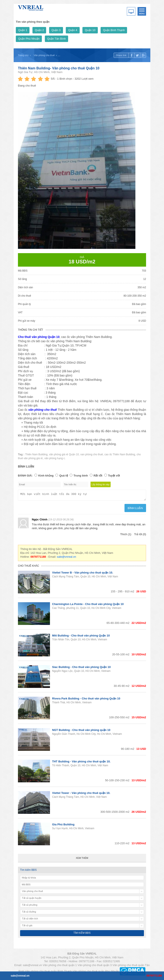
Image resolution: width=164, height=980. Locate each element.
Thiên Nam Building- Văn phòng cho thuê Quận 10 (59, 68)
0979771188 (154, 976)
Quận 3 (56, 30)
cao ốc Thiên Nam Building (120, 454)
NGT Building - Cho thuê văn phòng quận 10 (81, 731)
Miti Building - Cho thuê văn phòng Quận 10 (81, 637)
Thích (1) (126, 536)
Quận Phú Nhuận (29, 39)
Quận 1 (23, 30)
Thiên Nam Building (36, 454)
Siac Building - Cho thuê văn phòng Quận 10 (81, 668)
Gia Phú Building (63, 826)
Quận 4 (73, 30)
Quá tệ (63, 476)
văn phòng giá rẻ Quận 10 (64, 454)
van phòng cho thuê (92, 454)
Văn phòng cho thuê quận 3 (95, 966)
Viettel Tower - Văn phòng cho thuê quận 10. (81, 794)
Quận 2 (39, 30)
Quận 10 (90, 30)
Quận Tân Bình (57, 39)
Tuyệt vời (114, 476)
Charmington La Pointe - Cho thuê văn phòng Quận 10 (88, 605)
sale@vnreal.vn (66, 558)
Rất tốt (98, 476)
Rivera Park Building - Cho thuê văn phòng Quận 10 (86, 700)
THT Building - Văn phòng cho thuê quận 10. (81, 763)
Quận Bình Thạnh (114, 30)
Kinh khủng (46, 476)
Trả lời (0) (140, 536)
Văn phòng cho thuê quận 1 (60, 966)
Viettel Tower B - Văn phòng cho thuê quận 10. (83, 574)
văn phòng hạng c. (55, 458)
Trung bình (81, 476)
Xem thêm (82, 859)
